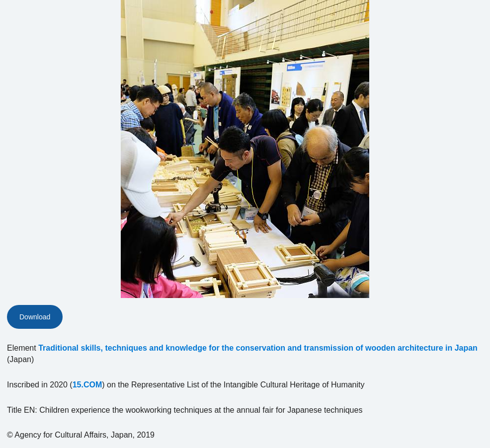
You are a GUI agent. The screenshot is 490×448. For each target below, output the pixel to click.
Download (35, 317)
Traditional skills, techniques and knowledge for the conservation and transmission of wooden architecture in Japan (258, 348)
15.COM (87, 385)
